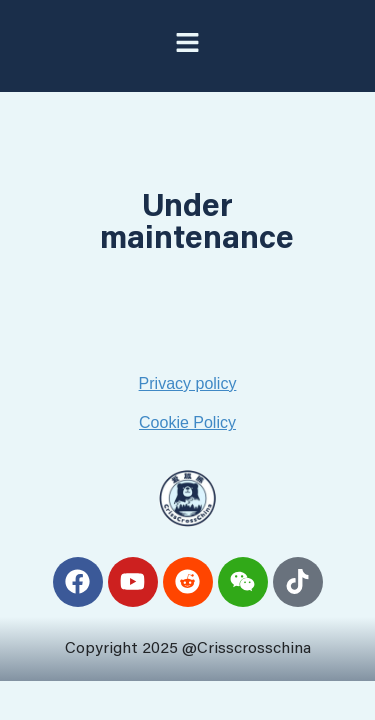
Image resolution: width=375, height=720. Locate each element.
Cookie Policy (187, 422)
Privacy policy (188, 383)
